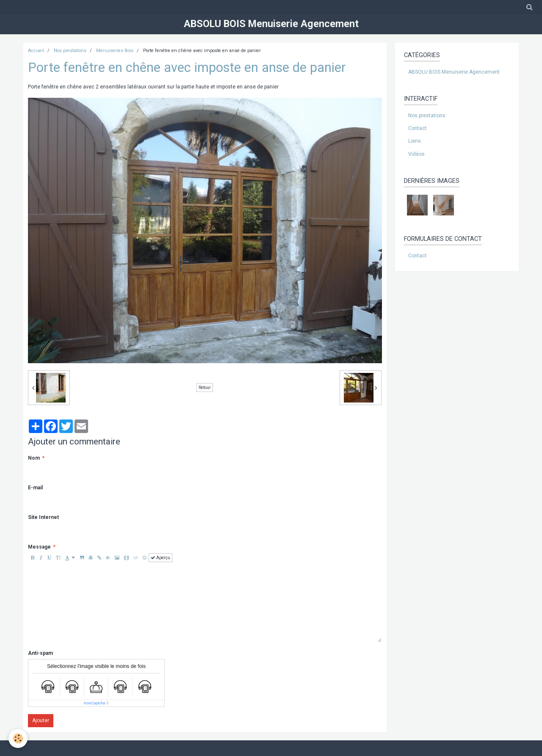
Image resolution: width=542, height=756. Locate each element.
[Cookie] (18, 738)
